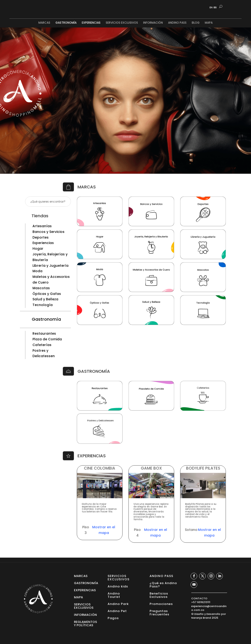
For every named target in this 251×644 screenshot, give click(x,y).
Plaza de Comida (47, 339)
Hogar (38, 249)
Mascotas (41, 288)
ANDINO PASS (177, 23)
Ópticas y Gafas (47, 294)
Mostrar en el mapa (104, 530)
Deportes (41, 237)
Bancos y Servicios (48, 232)
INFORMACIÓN (153, 23)
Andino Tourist (114, 595)
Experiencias (43, 243)
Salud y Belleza (45, 299)
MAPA (209, 23)
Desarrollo (213, 614)
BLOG (196, 23)
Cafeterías (42, 345)
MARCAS (44, 23)
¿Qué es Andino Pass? (163, 584)
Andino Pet (117, 611)
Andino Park (118, 604)
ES (215, 8)
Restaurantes (44, 333)
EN (211, 8)
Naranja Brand (201, 618)
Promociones (161, 604)
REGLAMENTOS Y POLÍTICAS (85, 623)
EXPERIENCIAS (91, 23)
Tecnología (43, 305)
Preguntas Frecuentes (159, 612)
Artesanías (42, 226)
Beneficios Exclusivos (159, 595)
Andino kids (118, 586)
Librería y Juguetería (50, 266)
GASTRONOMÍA (66, 23)
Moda (37, 271)
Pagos (113, 618)
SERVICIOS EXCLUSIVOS (122, 23)
